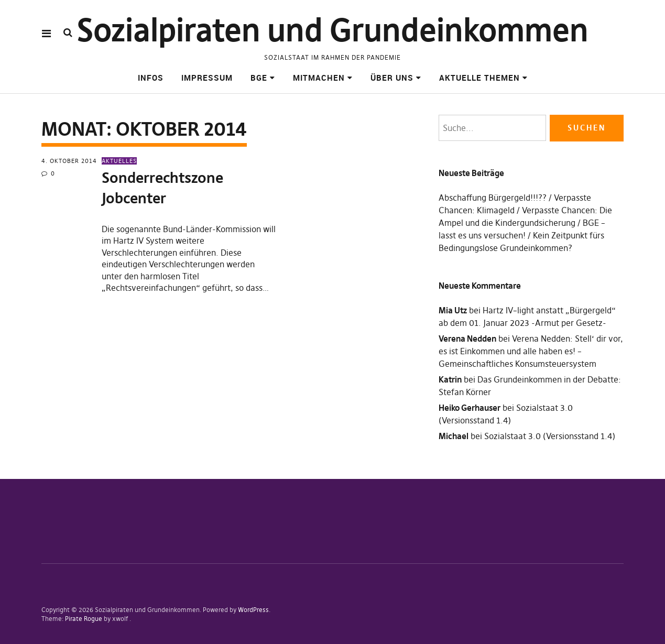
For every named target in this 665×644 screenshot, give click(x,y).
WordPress (253, 610)
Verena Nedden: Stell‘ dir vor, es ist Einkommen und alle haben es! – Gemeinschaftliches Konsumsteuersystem (531, 351)
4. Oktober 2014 (69, 161)
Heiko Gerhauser (470, 408)
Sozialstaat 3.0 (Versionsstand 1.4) (550, 436)
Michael (454, 436)
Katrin (450, 379)
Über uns (392, 78)
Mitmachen (319, 78)
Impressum (207, 78)
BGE (259, 78)
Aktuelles (119, 161)
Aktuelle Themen (479, 78)
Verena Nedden (467, 339)
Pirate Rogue (84, 619)
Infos (151, 78)
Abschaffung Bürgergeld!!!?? (493, 198)
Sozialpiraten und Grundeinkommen (332, 30)
